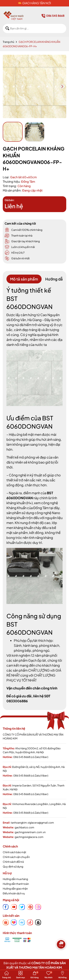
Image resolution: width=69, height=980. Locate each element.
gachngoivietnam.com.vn (30, 832)
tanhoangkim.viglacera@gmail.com (32, 822)
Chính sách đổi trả (13, 862)
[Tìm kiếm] (7, 28)
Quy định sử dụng (13, 866)
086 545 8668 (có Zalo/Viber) (31, 757)
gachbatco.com (24, 827)
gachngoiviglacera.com (29, 837)
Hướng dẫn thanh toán (16, 884)
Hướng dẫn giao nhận (15, 888)
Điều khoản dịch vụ (14, 893)
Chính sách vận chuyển (16, 857)
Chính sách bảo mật (14, 852)
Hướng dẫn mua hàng (15, 879)
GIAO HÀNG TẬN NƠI (37, 3)
